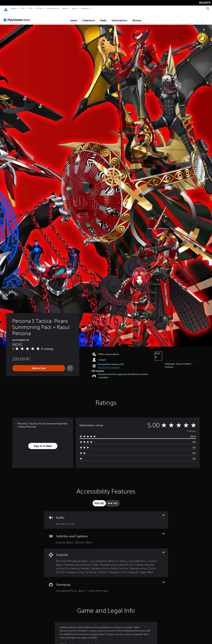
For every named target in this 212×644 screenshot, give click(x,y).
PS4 (30, 8)
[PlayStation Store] (18, 17)
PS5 (23, 8)
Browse (137, 17)
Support (85, 8)
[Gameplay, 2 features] (106, 584)
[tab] (99, 500)
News (65, 8)
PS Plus (39, 8)
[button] (109, 365)
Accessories (52, 8)
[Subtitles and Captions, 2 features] (106, 536)
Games (13, 8)
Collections (89, 17)
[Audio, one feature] (106, 517)
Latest (74, 17)
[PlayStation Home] (6, 9)
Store (74, 8)
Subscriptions (120, 17)
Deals (103, 17)
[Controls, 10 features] (106, 560)
